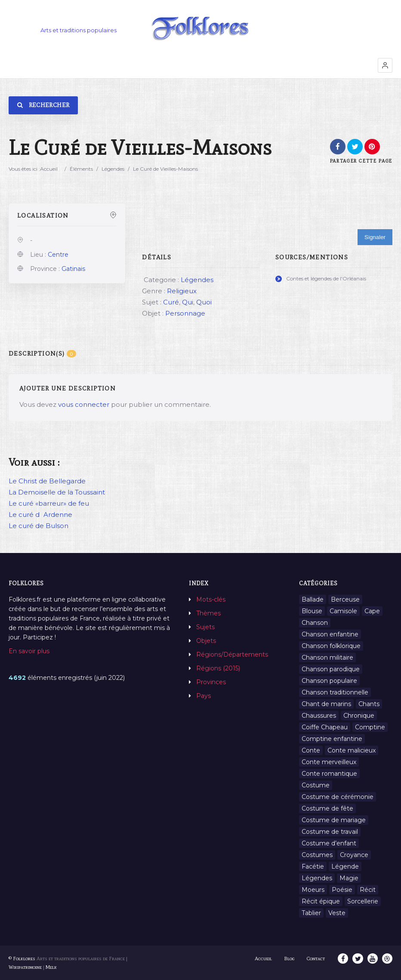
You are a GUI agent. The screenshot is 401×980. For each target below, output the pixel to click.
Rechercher (43, 105)
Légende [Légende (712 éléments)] (345, 866)
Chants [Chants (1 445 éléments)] (369, 704)
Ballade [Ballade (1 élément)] (313, 599)
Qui (188, 302)
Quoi (204, 302)
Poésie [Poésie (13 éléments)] (342, 890)
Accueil (49, 169)
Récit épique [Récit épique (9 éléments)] (321, 901)
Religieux (182, 291)
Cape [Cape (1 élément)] (372, 611)
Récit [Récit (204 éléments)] (368, 890)
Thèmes (208, 613)
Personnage (185, 313)
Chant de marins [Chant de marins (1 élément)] (326, 704)
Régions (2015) (218, 668)
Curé (171, 302)
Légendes (113, 169)
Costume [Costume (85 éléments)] (316, 785)
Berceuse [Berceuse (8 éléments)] (345, 599)
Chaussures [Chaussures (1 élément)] (319, 716)
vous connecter (84, 404)
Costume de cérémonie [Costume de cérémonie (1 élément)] (338, 797)
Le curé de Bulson (39, 526)
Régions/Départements (232, 654)
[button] (385, 65)
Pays (204, 696)
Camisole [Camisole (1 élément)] (343, 611)
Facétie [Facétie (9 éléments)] (313, 866)
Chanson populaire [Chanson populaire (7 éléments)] (329, 681)
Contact (316, 958)
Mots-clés (211, 599)
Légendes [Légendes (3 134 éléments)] (317, 878)
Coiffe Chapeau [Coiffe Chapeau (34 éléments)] (325, 727)
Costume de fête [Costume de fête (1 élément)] (327, 808)
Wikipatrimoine (25, 967)
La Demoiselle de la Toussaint (57, 492)
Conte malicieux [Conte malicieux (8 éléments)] (352, 750)
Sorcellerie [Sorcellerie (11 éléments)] (363, 901)
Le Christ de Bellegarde (47, 481)
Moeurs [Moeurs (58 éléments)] (313, 890)
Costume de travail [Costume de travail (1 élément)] (330, 832)
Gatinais (73, 269)
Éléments (81, 169)
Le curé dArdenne (40, 515)
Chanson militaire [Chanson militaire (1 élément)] (327, 657)
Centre (58, 255)
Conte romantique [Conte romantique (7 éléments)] (329, 774)
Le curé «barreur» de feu (49, 503)
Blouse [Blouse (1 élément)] (312, 611)
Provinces (211, 682)
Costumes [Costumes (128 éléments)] (317, 855)
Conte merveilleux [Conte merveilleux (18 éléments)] (329, 762)
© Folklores (22, 958)
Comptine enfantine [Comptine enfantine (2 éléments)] (332, 739)
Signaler (375, 237)
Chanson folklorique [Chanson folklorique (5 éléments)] (331, 646)
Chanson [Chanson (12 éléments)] (315, 623)
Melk (51, 967)
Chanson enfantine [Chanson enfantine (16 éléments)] (330, 634)
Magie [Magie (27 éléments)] (349, 878)
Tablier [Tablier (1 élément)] (311, 913)
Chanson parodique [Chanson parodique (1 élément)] (331, 669)
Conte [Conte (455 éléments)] (311, 750)
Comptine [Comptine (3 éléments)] (370, 727)
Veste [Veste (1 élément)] (337, 913)
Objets (206, 641)
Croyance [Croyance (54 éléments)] (354, 855)
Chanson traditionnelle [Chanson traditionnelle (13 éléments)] (335, 692)
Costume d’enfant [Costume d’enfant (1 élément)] (329, 843)
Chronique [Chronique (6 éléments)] (359, 716)
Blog (290, 958)
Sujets (205, 627)
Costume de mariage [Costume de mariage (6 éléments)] (334, 820)
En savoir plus (29, 651)
